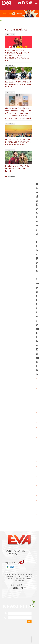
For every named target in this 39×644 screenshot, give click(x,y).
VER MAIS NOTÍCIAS (14, 177)
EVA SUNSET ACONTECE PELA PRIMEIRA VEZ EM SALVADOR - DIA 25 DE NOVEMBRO (19, 135)
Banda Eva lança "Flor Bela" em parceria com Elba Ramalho (19, 162)
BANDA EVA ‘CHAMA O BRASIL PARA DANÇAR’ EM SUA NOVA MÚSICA (19, 78)
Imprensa (12, 554)
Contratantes (15, 551)
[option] (19, 14)
